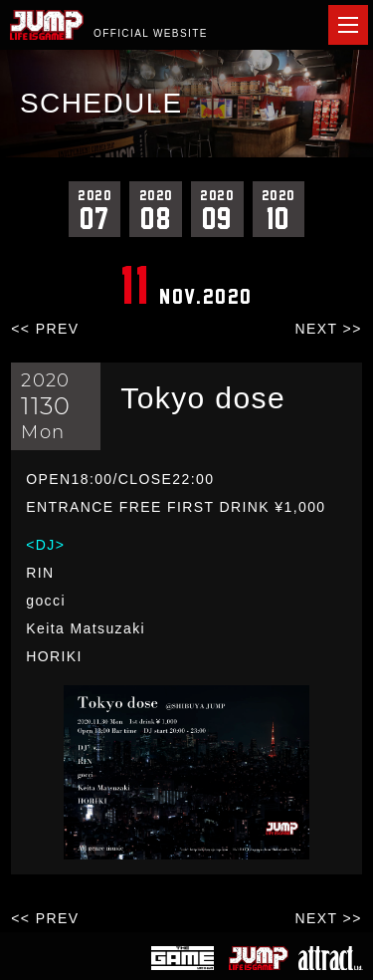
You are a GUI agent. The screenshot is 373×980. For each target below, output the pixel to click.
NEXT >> (329, 329)
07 (95, 209)
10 (279, 209)
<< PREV (45, 329)
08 (156, 209)
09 (217, 209)
